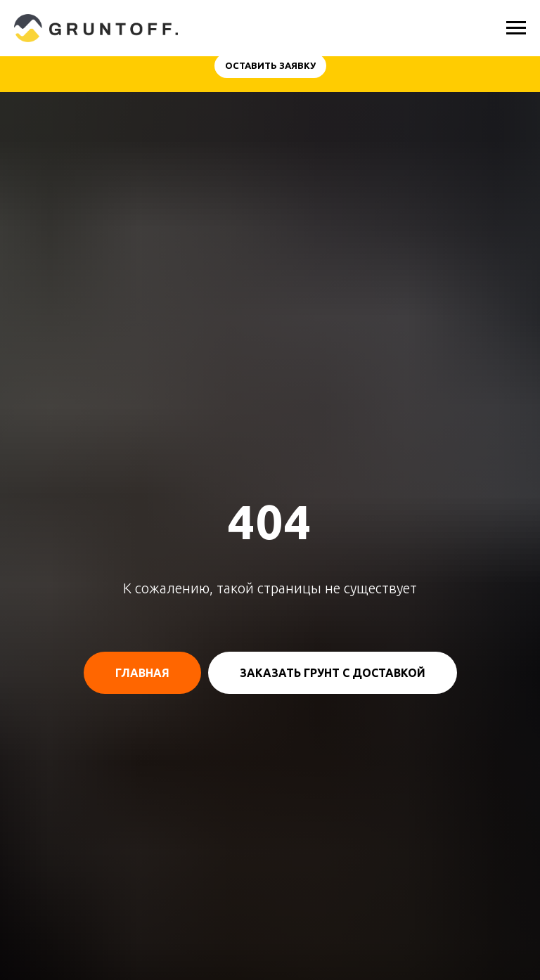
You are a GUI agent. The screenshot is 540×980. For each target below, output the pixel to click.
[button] (270, 66)
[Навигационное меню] (516, 28)
